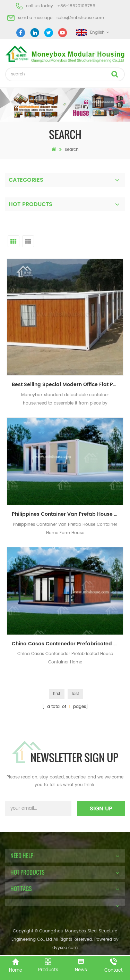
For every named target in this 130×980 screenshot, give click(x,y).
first (57, 694)
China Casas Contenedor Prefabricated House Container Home (68, 644)
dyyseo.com (65, 948)
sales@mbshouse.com (80, 18)
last (75, 694)
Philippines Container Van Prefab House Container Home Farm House (68, 514)
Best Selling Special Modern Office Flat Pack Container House (68, 385)
